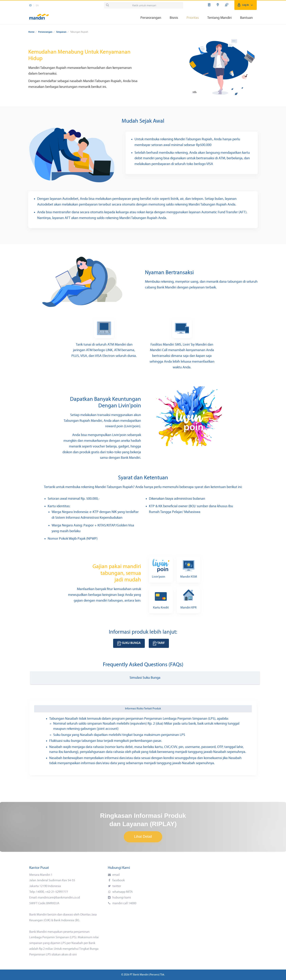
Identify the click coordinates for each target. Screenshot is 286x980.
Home (31, 32)
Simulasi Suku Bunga (145, 678)
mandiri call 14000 (124, 903)
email (116, 875)
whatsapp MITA (122, 892)
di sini (73, 955)
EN (37, 6)
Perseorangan (45, 32)
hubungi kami (121, 898)
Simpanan (61, 32)
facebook (118, 880)
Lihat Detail (143, 837)
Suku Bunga (129, 643)
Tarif (159, 643)
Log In (246, 5)
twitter (116, 886)
